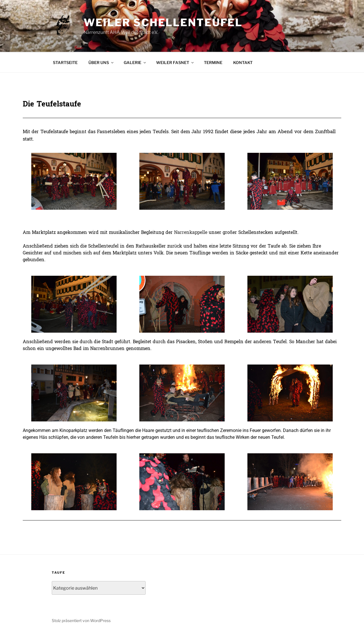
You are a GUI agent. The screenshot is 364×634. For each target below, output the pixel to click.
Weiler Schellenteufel (163, 22)
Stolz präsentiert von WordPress (81, 620)
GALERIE (135, 62)
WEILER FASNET (175, 62)
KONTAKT (243, 62)
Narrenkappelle (191, 232)
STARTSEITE (65, 62)
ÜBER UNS (101, 62)
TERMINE (213, 62)
